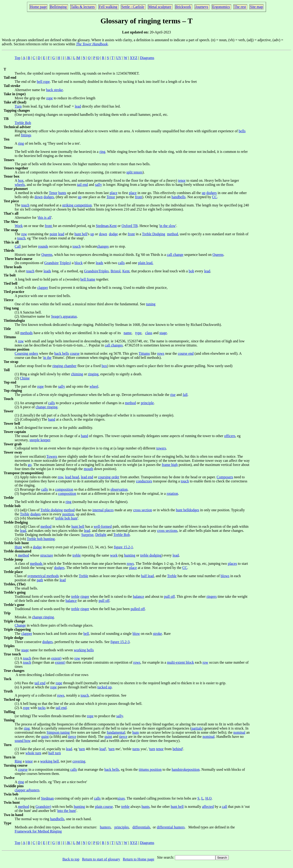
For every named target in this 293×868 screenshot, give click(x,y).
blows (225, 576)
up (203, 193)
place (114, 193)
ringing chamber (64, 366)
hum (136, 732)
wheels (20, 185)
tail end (82, 185)
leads (99, 263)
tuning (151, 304)
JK (69, 58)
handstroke (180, 769)
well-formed (103, 526)
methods (26, 333)
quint (45, 737)
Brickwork (183, 7)
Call (18, 246)
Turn (18, 106)
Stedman (102, 226)
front (139, 197)
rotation (172, 493)
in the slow (168, 226)
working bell (50, 761)
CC (214, 197)
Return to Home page (139, 859)
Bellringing (58, 7)
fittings (26, 135)
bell (86, 634)
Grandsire (51, 263)
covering (79, 761)
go (30, 465)
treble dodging (151, 555)
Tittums (144, 353)
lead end (87, 477)
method (172, 234)
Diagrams (147, 58)
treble (76, 555)
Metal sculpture (160, 7)
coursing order (109, 477)
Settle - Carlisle (133, 7)
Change (20, 625)
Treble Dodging (153, 234)
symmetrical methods (43, 576)
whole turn (33, 753)
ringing (93, 374)
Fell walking (108, 7)
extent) (56, 658)
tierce (72, 737)
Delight (101, 535)
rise (173, 395)
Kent (113, 226)
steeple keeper (40, 440)
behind (178, 749)
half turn (55, 753)
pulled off (138, 609)
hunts (62, 193)
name (128, 333)
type (138, 333)
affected (208, 807)
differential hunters (171, 827)
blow (136, 634)
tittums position (150, 769)
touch (25, 205)
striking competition (77, 205)
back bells (62, 353)
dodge (113, 234)
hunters (105, 827)
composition (64, 489)
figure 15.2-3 (120, 642)
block (79, 263)
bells (242, 131)
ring (21, 143)
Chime (25, 378)
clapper (43, 288)
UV (119, 58)
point (53, 234)
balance (139, 596)
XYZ (134, 58)
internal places (103, 510)
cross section (143, 510)
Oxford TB (130, 226)
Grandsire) (43, 807)
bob (191, 271)
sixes (121, 798)
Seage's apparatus (64, 316)
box (21, 180)
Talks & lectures (83, 7)
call (224, 807)
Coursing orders (26, 353)
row (24, 234)
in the (47, 358)
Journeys (202, 7)
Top (18, 58)
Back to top (71, 859)
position (68, 514)
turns (136, 749)
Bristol (116, 271)
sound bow (23, 741)
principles (121, 827)
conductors (144, 481)
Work (19, 226)
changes (103, 246)
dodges (211, 193)
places (232, 564)
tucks (42, 708)
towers (161, 448)
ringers (212, 596)
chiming (77, 374)
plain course (104, 807)
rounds (43, 246)
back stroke (54, 90)
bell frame (88, 279)
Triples (104, 271)
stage (163, 333)
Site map (256, 7)
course (75, 353)
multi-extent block (181, 662)
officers (230, 436)
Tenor (53, 193)
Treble (25, 514)
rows (161, 353)
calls (121, 263)
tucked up (104, 687)
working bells (84, 650)
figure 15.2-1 (123, 547)
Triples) (65, 263)
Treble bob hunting (41, 539)
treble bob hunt (66, 518)
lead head (72, 477)
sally (98, 185)
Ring (18, 761)
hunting (130, 555)
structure (47, 555)
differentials (141, 827)
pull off (170, 596)
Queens (47, 255)
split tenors (134, 172)
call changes (114, 345)
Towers (52, 456)
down (39, 197)
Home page (38, 7)
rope (49, 98)
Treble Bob (23, 123)
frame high (170, 465)
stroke (157, 634)
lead (78, 106)
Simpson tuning (58, 732)
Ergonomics (221, 7)
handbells (178, 197)
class (149, 333)
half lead (147, 576)
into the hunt (66, 811)
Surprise (87, 535)
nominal (239, 732)
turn (82, 749)
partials (197, 728)
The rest (240, 7)
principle (147, 403)
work (114, 555)
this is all (45, 218)
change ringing (47, 407)
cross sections (167, 531)
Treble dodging (52, 510)
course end (186, 353)
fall (185, 395)
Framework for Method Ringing (38, 831)
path (40, 580)
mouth (88, 469)
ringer (85, 596)
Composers (225, 477)
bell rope (43, 82)
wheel (94, 386)
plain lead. (146, 263)
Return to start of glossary (101, 859)
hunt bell (81, 234)
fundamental (116, 732)
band (52, 419)
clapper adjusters (27, 790)
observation (119, 489)
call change (175, 255)
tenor (182, 180)
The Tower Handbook (92, 44)
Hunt (18, 547)
